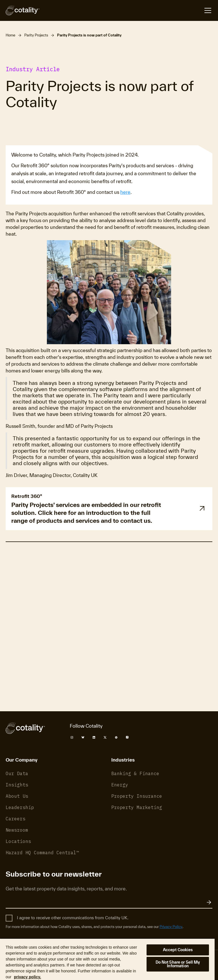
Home (10, 35)
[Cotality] (23, 10)
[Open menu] (208, 10)
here (125, 192)
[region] (107, 959)
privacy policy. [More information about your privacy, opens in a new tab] (27, 977)
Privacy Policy (177, 657)
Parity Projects (36, 35)
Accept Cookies (178, 950)
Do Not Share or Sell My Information (178, 964)
